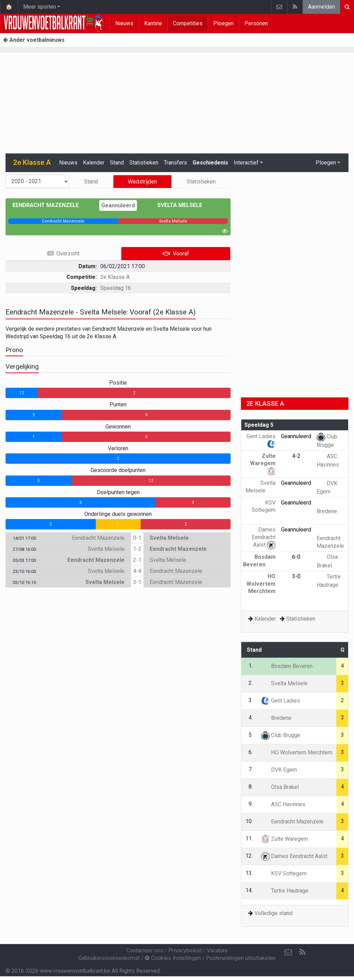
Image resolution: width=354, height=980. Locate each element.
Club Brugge (281, 735)
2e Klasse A (115, 277)
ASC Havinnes (283, 804)
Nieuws (124, 23)
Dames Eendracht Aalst (264, 537)
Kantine (153, 23)
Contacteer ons (145, 950)
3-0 (296, 576)
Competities (188, 23)
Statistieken (144, 163)
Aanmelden (322, 7)
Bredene (276, 718)
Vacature (217, 950)
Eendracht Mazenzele (51, 205)
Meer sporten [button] (40, 7)
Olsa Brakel (280, 787)
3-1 (137, 582)
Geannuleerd (118, 205)
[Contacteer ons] (288, 952)
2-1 (137, 560)
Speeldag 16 (116, 288)
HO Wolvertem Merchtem (261, 587)
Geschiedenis (210, 163)
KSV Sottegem (264, 510)
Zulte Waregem (263, 463)
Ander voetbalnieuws (34, 40)
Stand (117, 163)
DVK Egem (279, 770)
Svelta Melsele (175, 205)
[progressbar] (63, 221)
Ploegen (223, 23)
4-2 (296, 456)
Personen (256, 23)
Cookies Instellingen (173, 958)
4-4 (137, 571)
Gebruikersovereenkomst (109, 958)
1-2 (137, 549)
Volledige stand (273, 913)
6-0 (296, 557)
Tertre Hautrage (285, 891)
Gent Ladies (281, 701)
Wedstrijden (142, 182)
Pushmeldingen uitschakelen (241, 958)
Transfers (175, 163)
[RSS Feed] (302, 952)
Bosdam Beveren (287, 666)
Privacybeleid (185, 950)
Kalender (94, 163)
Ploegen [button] (326, 163)
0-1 (137, 538)
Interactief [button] (246, 163)
